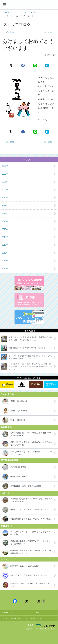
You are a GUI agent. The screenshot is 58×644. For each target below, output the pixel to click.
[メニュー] (5, 5)
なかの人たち (7, 394)
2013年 (5, 245)
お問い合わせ (36, 618)
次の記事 (49, 32)
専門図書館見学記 (10, 460)
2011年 (33, 12)
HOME (7, 12)
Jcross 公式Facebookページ (15, 601)
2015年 (5, 229)
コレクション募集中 (29, 283)
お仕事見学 (6, 427)
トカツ (4, 559)
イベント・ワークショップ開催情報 (29, 317)
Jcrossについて (8, 613)
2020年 (5, 190)
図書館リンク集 (29, 300)
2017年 (5, 213)
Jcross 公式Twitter (27, 601)
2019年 (5, 198)
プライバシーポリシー (11, 618)
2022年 (5, 174)
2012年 (5, 253)
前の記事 (9, 32)
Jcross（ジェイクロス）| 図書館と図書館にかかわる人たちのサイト (29, 5)
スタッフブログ (20, 12)
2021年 (5, 182)
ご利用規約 (35, 613)
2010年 (5, 269)
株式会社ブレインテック (46, 625)
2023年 (5, 166)
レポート (5, 493)
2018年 (5, 206)
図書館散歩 (6, 526)
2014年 (5, 237)
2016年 (5, 221)
